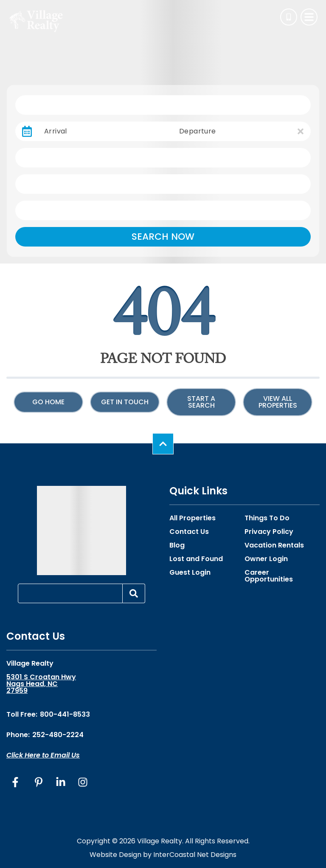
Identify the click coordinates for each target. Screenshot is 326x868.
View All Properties (278, 402)
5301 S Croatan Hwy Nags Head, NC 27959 (41, 684)
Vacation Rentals (274, 545)
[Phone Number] (289, 17)
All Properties (193, 518)
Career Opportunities (269, 576)
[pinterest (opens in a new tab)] (39, 782)
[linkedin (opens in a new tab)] (61, 782)
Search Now (163, 237)
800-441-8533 (65, 714)
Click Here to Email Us (43, 755)
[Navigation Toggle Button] (309, 17)
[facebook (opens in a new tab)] (17, 782)
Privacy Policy (269, 532)
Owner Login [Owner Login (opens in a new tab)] (266, 559)
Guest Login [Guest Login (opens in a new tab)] (190, 573)
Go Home (48, 402)
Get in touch (125, 402)
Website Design (115, 855)
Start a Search (201, 402)
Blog (177, 545)
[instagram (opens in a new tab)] (83, 782)
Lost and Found (196, 559)
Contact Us (189, 532)
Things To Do (267, 518)
